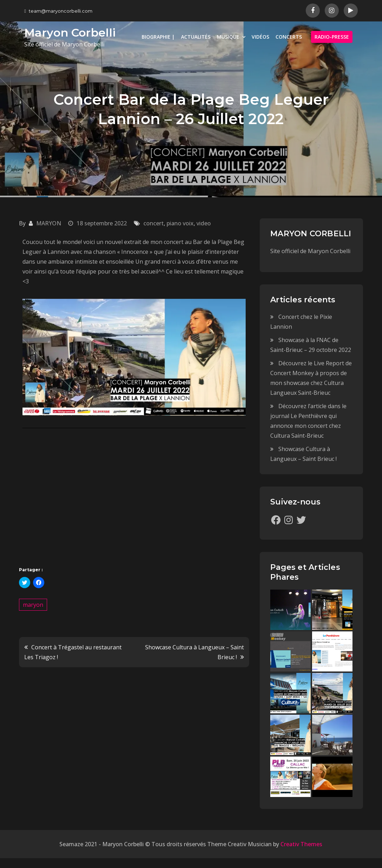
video (204, 223)
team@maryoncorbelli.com (58, 11)
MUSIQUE (228, 37)
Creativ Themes (301, 844)
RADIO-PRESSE (332, 37)
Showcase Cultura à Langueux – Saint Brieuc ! (195, 652)
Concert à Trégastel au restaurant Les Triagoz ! (73, 652)
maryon (33, 605)
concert (154, 223)
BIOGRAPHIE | (158, 37)
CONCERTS (289, 37)
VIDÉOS (260, 37)
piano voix (180, 223)
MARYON (49, 223)
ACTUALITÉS (196, 37)
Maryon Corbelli (70, 33)
